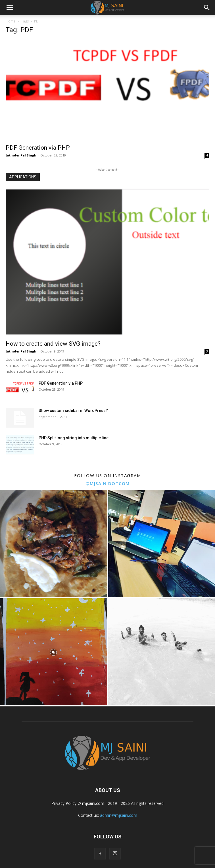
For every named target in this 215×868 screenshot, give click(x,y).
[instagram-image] (54, 544)
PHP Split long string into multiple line (74, 438)
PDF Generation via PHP (38, 148)
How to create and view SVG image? (53, 344)
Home (11, 21)
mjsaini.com (93, 803)
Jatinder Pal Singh (21, 155)
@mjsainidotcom (108, 483)
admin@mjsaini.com (119, 815)
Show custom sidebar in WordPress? (73, 411)
